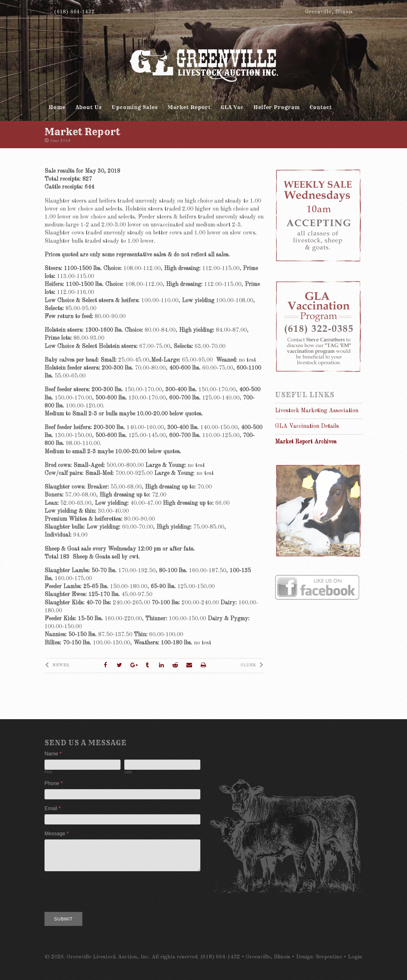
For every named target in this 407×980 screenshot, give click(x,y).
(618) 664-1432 (74, 12)
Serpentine (329, 957)
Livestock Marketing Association (317, 411)
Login (355, 957)
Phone (54, 783)
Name (53, 754)
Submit (63, 919)
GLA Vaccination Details (307, 426)
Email (53, 808)
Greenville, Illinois (329, 12)
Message (57, 834)
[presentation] (93, 890)
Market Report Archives (306, 442)
